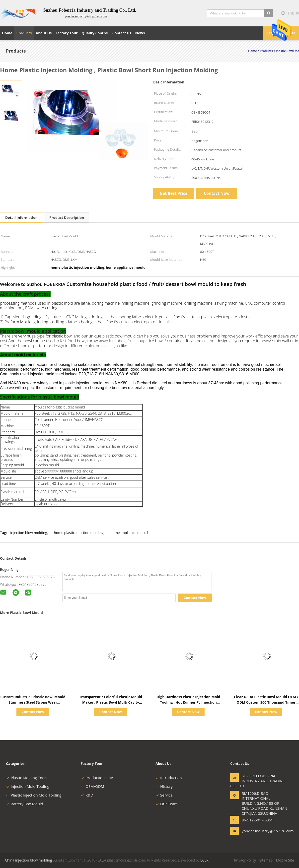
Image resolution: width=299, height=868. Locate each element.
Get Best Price (174, 193)
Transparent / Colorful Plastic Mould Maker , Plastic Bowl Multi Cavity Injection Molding (111, 702)
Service (164, 795)
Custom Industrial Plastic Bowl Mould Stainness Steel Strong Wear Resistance (33, 702)
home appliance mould (129, 533)
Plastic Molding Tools (27, 778)
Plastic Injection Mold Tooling (34, 795)
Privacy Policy (245, 860)
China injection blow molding (29, 860)
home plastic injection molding (79, 533)
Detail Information (21, 218)
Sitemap (266, 860)
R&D (87, 795)
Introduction (169, 778)
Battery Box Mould (25, 804)
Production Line (97, 778)
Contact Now (217, 193)
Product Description (67, 218)
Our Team (167, 804)
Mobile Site (285, 860)
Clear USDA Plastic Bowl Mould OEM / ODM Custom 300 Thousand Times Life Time (266, 702)
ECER (204, 860)
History (164, 786)
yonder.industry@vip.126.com (257, 831)
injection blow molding (29, 533)
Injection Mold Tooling (28, 786)
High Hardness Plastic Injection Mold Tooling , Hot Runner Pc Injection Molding (188, 702)
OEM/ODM (92, 786)
